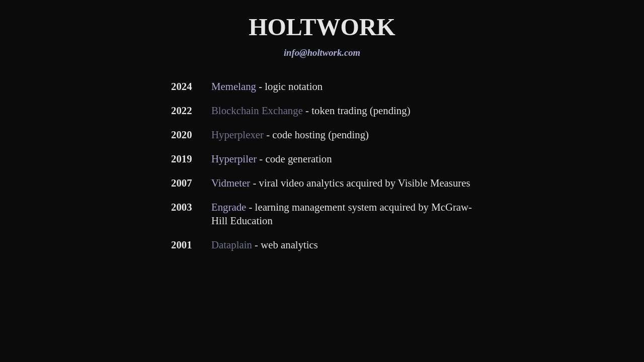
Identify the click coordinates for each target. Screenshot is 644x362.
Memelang (234, 86)
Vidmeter (231, 183)
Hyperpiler (234, 159)
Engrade (229, 207)
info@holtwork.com (322, 53)
